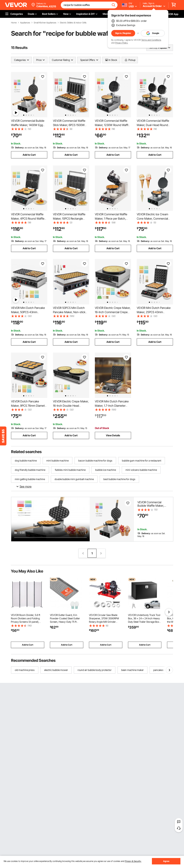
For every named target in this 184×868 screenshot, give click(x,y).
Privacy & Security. (133, 861)
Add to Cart (29, 155)
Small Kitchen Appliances (45, 23)
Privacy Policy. (122, 43)
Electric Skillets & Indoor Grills (73, 23)
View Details (113, 435)
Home (14, 23)
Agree (166, 861)
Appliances (25, 23)
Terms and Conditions (151, 40)
